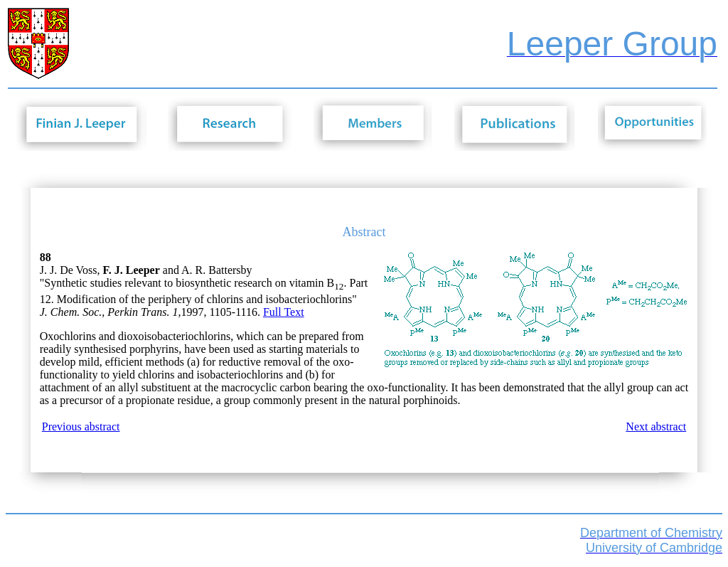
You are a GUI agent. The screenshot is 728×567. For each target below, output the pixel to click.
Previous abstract (81, 426)
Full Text (284, 312)
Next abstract (656, 426)
